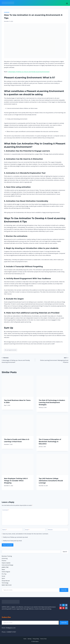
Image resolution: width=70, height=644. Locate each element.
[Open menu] (67, 3)
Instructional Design (7, 565)
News (3, 569)
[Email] (35, 530)
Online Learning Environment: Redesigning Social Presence (52, 360)
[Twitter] (63, 605)
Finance (4, 561)
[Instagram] (66, 608)
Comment (6, 510)
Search (65, 552)
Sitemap (29, 639)
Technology (5, 583)
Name (5, 530)
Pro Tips (4, 574)
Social (3, 576)
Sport (3, 578)
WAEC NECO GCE (7, 585)
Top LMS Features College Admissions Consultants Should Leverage (51, 481)
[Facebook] (61, 605)
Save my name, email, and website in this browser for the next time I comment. (26, 534)
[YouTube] (61, 608)
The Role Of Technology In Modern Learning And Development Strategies (52, 402)
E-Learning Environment (11, 350)
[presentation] (18, 386)
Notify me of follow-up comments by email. (16, 537)
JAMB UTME (5, 567)
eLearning (7, 12)
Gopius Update (6, 563)
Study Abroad (6, 581)
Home (25, 639)
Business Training (7, 556)
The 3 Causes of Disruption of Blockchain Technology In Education (50, 442)
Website (50, 530)
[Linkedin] (66, 605)
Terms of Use (43, 639)
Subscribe (64, 590)
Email (27, 530)
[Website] (58, 530)
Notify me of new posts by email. (13, 541)
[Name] (12, 530)
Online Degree (6, 572)
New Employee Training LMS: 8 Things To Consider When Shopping (16, 481)
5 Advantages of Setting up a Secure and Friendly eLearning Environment (29, 72)
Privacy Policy (36, 639)
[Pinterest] (63, 608)
